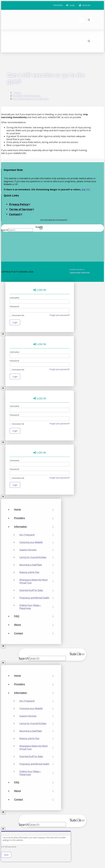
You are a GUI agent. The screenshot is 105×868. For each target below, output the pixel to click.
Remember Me (17, 315)
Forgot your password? (60, 315)
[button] (70, 5)
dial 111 (86, 189)
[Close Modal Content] (3, 334)
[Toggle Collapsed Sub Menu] (34, 527)
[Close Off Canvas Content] (3, 647)
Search (4, 230)
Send (6, 856)
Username (14, 298)
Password (14, 306)
